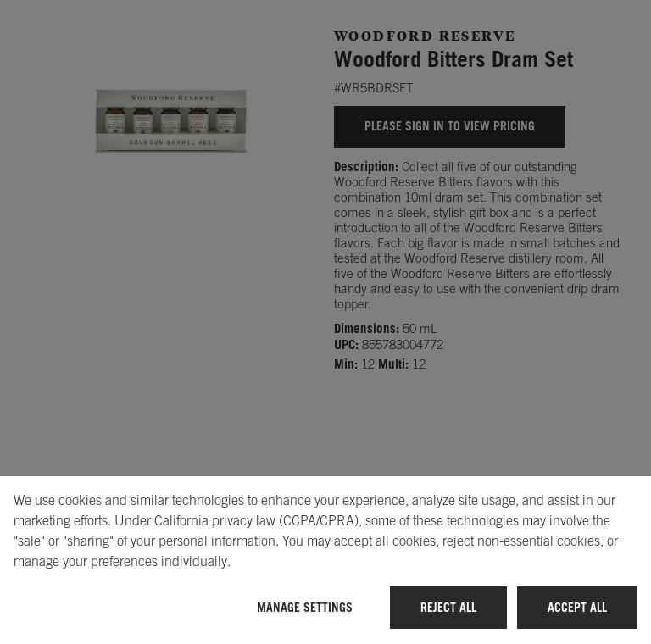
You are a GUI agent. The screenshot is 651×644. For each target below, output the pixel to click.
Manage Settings (305, 607)
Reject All (448, 607)
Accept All (577, 607)
